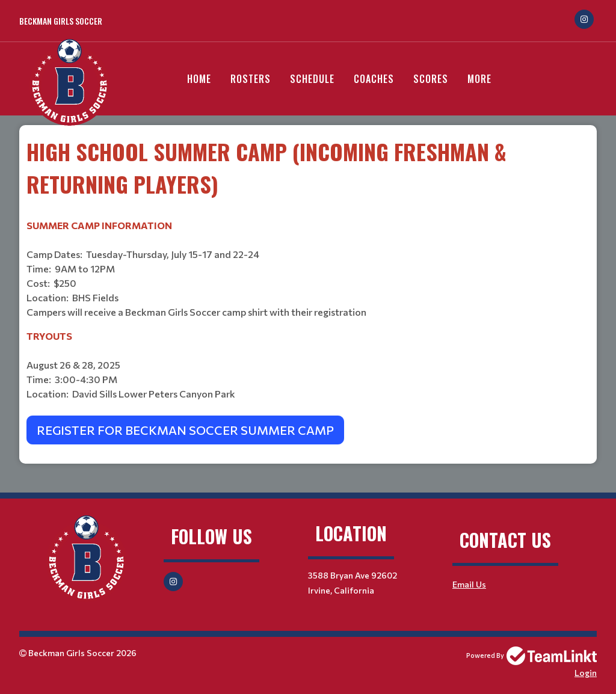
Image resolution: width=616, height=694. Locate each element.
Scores (431, 79)
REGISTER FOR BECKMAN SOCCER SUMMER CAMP (185, 430)
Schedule (312, 79)
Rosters (251, 79)
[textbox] (308, 290)
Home (199, 79)
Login (586, 673)
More (479, 79)
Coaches (374, 79)
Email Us (469, 584)
